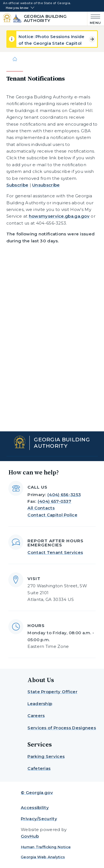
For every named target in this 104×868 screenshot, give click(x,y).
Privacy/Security (39, 819)
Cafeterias (39, 768)
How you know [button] (17, 8)
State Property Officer (52, 692)
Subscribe (17, 185)
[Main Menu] (94, 19)
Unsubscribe (46, 185)
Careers (36, 716)
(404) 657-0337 (54, 501)
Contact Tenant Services (55, 552)
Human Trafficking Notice (46, 847)
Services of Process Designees (62, 728)
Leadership (40, 704)
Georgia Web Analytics (43, 857)
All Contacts (41, 508)
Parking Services (46, 756)
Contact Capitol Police (52, 515)
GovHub (30, 836)
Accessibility (35, 808)
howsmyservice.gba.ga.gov (59, 216)
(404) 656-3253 (64, 495)
